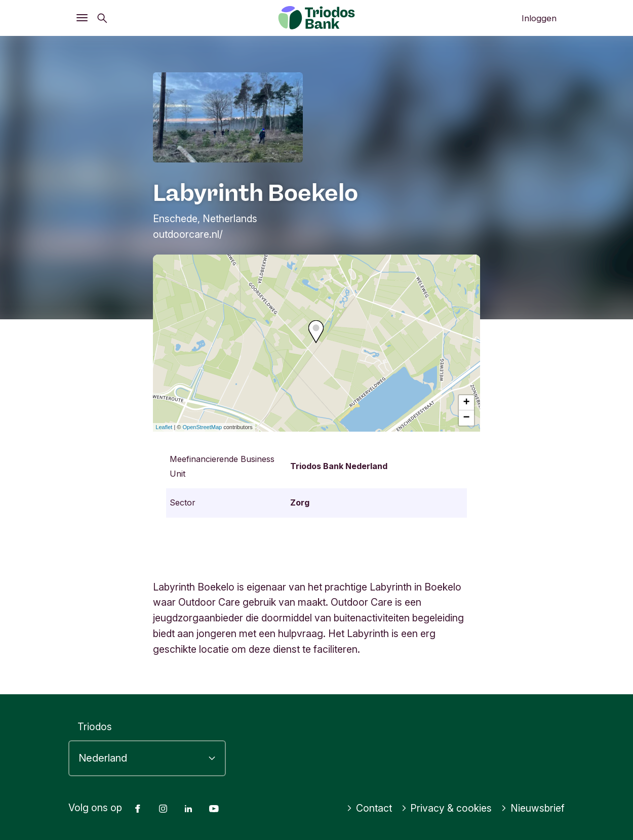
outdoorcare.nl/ (188, 234)
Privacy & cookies (447, 808)
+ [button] (467, 403)
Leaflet (164, 427)
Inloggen (539, 18)
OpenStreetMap (203, 427)
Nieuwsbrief (533, 808)
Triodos (95, 727)
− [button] (467, 418)
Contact (369, 808)
